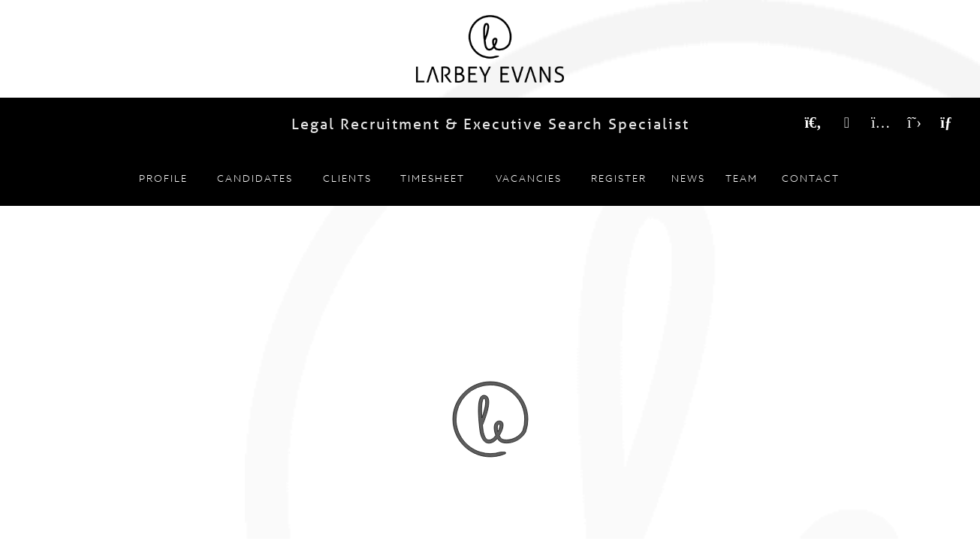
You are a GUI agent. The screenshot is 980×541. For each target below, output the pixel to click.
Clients (347, 178)
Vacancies (529, 178)
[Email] (948, 123)
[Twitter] (914, 123)
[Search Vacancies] (813, 123)
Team (742, 178)
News (688, 178)
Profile (163, 178)
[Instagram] (880, 123)
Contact (811, 178)
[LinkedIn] (847, 123)
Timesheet (433, 178)
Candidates (255, 178)
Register (619, 178)
